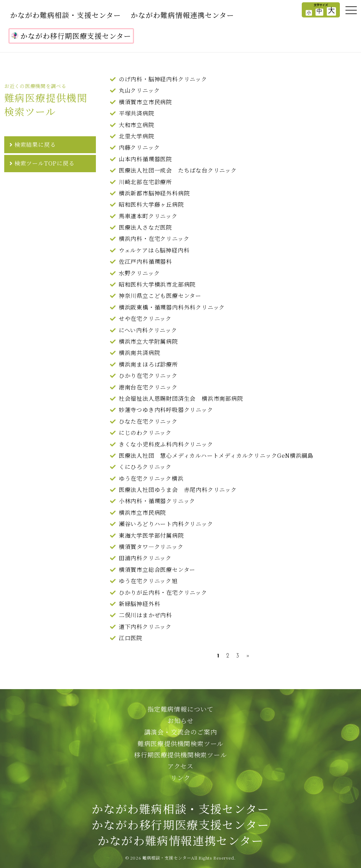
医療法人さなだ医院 (145, 227)
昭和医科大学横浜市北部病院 (157, 284)
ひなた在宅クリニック (148, 421)
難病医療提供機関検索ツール (180, 743)
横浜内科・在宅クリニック (154, 239)
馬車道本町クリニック (148, 216)
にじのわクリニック (145, 433)
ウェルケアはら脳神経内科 (154, 250)
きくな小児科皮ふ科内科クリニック (166, 444)
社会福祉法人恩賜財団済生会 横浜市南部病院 (181, 398)
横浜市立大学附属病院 (148, 341)
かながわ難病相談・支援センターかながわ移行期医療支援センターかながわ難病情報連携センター (180, 824)
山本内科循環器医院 (145, 159)
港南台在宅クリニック (148, 387)
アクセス (180, 766)
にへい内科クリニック (148, 330)
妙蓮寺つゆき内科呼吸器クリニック (166, 410)
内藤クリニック (139, 147)
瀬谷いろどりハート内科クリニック (166, 524)
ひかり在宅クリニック (148, 376)
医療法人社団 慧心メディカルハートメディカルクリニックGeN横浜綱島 (216, 455)
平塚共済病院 (137, 113)
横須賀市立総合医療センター (157, 570)
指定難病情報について (180, 709)
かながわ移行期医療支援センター (71, 36)
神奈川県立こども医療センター (160, 296)
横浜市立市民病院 (142, 513)
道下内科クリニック (145, 627)
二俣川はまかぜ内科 (145, 615)
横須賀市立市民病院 (145, 102)
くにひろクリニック (145, 467)
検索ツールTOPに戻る (45, 163)
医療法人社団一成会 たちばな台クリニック (178, 170)
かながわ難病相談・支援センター (66, 15)
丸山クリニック (139, 90)
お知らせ (180, 720)
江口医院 (131, 638)
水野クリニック (139, 273)
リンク (180, 778)
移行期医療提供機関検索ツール (180, 755)
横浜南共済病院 (140, 353)
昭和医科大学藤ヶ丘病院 (151, 204)
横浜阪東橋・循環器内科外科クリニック (172, 307)
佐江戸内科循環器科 (145, 261)
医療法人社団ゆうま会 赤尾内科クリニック (178, 490)
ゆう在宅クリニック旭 (148, 581)
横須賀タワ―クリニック (151, 547)
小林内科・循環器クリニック (157, 501)
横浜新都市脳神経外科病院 (154, 193)
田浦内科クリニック (145, 558)
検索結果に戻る (35, 145)
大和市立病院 (137, 125)
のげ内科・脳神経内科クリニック (163, 79)
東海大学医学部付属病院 (151, 535)
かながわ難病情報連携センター (182, 15)
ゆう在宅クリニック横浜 (151, 478)
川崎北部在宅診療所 (145, 182)
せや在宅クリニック (145, 319)
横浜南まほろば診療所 (148, 364)
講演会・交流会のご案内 (181, 732)
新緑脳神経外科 (140, 604)
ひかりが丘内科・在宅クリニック (163, 592)
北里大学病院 (137, 136)
